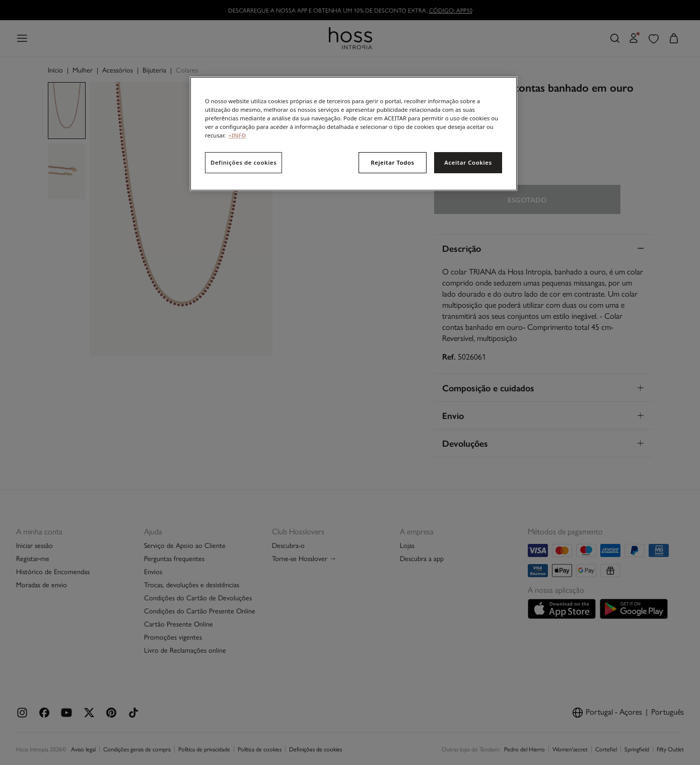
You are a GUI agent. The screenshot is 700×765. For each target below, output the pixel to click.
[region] (354, 134)
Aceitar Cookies (468, 162)
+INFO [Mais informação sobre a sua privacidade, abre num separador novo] (237, 135)
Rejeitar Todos (393, 162)
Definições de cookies (243, 162)
